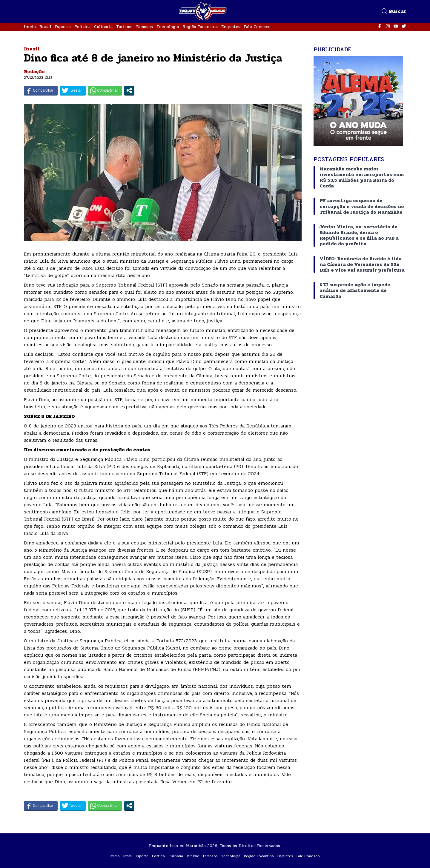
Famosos (145, 27)
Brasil (45, 27)
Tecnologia (168, 27)
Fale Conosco (257, 27)
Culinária (103, 27)
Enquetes (231, 27)
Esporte (63, 27)
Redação (34, 71)
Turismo (124, 27)
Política (82, 27)
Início (30, 27)
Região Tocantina (200, 27)
